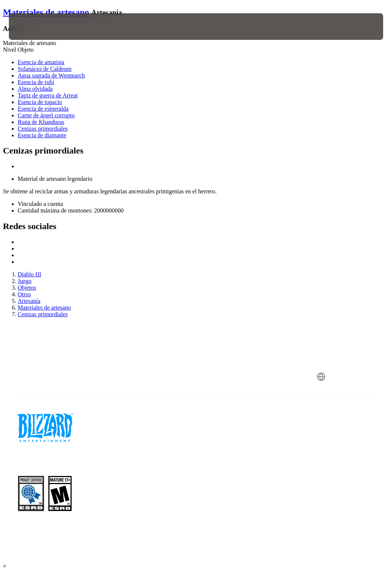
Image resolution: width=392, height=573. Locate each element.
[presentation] (31, 27)
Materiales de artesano (47, 12)
